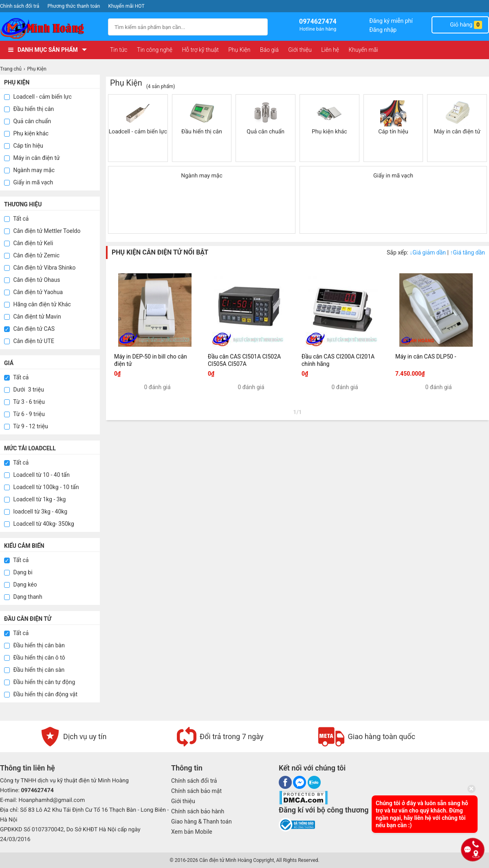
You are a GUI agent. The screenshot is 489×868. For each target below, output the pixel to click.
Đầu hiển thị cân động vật (41, 694)
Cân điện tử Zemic (32, 255)
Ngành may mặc (29, 170)
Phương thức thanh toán (74, 6)
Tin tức (119, 50)
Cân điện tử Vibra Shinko (40, 268)
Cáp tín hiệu (24, 146)
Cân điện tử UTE (29, 341)
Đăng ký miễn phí (391, 21)
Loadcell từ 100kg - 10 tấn (42, 487)
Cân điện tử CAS (29, 329)
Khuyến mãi (363, 50)
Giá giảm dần (428, 252)
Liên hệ (330, 50)
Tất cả (16, 219)
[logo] (50, 28)
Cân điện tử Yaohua (33, 292)
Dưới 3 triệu (24, 390)
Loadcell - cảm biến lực (38, 97)
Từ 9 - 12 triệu (26, 426)
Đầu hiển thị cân (29, 109)
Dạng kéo (21, 585)
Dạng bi (18, 572)
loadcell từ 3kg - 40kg (36, 511)
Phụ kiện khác (26, 133)
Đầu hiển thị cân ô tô (35, 658)
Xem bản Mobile (192, 832)
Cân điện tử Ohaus (32, 280)
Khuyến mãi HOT (127, 6)
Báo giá (269, 50)
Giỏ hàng (460, 25)
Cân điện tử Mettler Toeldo (42, 231)
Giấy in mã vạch (29, 182)
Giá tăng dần (467, 252)
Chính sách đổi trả (20, 6)
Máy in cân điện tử (32, 158)
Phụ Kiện (239, 50)
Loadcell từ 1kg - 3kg (35, 499)
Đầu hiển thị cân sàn (34, 670)
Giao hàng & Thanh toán (202, 821)
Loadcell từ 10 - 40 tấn (37, 475)
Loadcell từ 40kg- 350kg (39, 524)
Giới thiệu (300, 50)
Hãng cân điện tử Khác (37, 304)
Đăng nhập (383, 30)
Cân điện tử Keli (29, 243)
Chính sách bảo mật (196, 791)
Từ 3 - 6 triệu (24, 402)
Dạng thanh (23, 597)
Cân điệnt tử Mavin (33, 317)
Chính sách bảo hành (198, 811)
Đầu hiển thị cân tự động (40, 682)
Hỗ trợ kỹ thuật (200, 50)
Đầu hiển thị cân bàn (34, 645)
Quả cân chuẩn (28, 121)
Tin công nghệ (155, 50)
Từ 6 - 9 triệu (24, 414)
